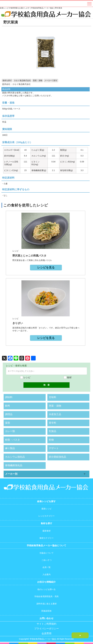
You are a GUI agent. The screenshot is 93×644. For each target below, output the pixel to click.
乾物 (51, 440)
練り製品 (10, 448)
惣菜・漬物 (38, 81)
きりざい (18, 323)
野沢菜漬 (11, 22)
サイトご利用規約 (46, 624)
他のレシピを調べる (46, 589)
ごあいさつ (46, 560)
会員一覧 (46, 567)
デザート (54, 448)
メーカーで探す (51, 81)
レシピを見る (46, 267)
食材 (68, 377)
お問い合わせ (46, 618)
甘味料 (53, 397)
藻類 (8, 423)
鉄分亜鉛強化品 (57, 457)
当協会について (46, 553)
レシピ (25, 377)
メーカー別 (11, 474)
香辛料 (53, 423)
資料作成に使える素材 (46, 604)
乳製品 (53, 431)
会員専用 (46, 634)
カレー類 (10, 431)
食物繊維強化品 (14, 465)
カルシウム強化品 (15, 457)
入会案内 (46, 574)
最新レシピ (46, 509)
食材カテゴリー (46, 538)
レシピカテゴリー (46, 516)
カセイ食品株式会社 (22, 81)
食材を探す (7, 81)
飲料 (8, 406)
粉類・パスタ (12, 440)
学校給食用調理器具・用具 (46, 596)
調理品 (9, 414)
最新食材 (46, 531)
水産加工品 (55, 414)
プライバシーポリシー (46, 629)
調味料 (9, 397)
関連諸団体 (46, 611)
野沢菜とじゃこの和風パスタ (29, 256)
